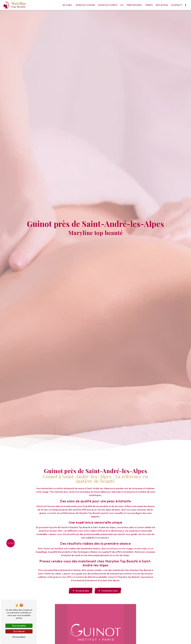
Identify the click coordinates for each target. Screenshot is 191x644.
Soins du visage (85, 5)
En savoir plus (81, 591)
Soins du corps (108, 5)
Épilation (162, 5)
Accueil (67, 5)
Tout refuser (19, 631)
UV (122, 5)
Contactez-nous (108, 591)
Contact (177, 5)
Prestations (134, 5)
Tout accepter (19, 626)
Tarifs (149, 5)
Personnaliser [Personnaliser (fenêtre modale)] (19, 637)
